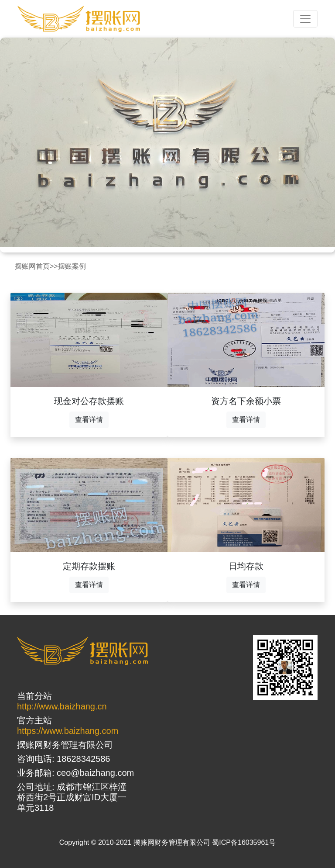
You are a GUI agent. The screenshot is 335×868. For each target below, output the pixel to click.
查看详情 (89, 420)
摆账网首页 (32, 266)
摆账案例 (72, 266)
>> (54, 266)
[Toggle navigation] (305, 19)
